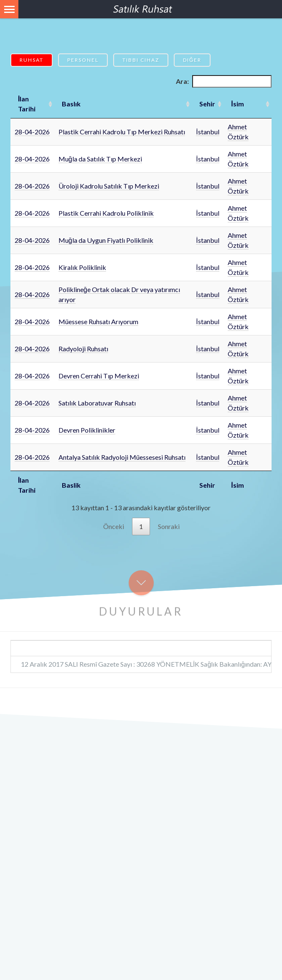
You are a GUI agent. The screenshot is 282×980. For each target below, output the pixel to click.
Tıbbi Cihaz (141, 60)
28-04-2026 (32, 132)
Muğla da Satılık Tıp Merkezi (100, 159)
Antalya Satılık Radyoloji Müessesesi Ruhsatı (122, 457)
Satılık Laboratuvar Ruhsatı (97, 403)
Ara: (224, 81)
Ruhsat (32, 60)
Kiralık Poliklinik (82, 267)
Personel (83, 60)
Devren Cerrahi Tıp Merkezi (99, 376)
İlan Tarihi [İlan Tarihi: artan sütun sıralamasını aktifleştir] (27, 104)
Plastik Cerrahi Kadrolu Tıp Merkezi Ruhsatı (122, 132)
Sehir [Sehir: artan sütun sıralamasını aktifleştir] (207, 104)
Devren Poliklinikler (87, 430)
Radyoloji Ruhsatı (83, 349)
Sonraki (169, 526)
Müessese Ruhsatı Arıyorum (98, 321)
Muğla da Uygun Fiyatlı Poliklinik (106, 240)
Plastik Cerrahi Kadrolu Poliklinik (106, 213)
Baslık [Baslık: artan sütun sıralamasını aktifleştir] (71, 104)
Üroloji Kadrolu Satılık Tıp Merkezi (109, 186)
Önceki (114, 526)
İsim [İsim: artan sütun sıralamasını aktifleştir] (237, 104)
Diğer (192, 60)
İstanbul (207, 132)
